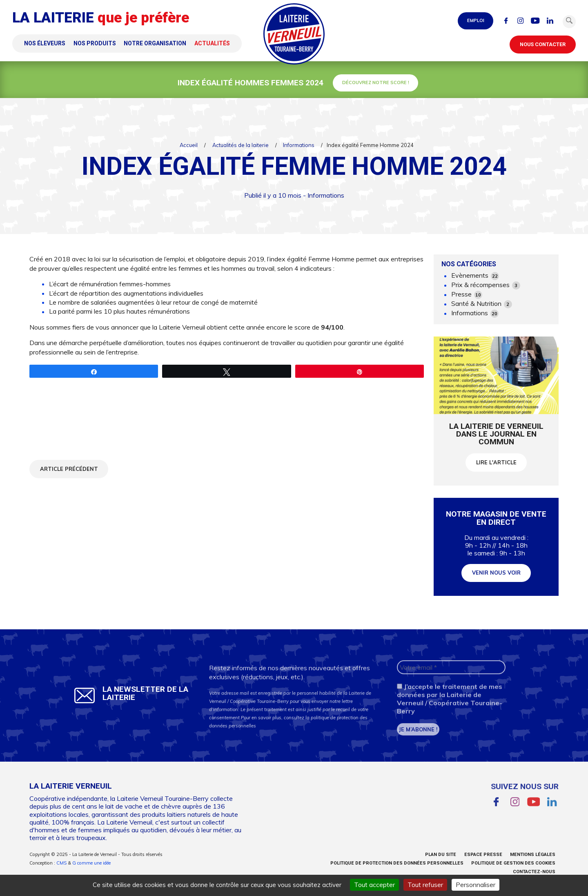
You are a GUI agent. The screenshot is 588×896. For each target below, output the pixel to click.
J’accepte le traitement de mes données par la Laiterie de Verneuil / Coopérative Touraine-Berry (450, 708)
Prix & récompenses (486, 285)
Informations (299, 145)
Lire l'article (496, 462)
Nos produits (95, 43)
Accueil (189, 145)
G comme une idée (91, 863)
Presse (467, 294)
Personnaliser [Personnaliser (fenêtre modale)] (476, 885)
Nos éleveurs (45, 43)
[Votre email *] (451, 677)
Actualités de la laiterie (241, 145)
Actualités (212, 43)
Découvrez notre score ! (376, 82)
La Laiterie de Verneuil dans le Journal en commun (496, 434)
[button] (569, 22)
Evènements (475, 276)
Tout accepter (374, 885)
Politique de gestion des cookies (513, 863)
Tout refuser (425, 885)
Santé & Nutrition (482, 304)
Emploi (476, 20)
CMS (61, 863)
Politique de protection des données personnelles (397, 863)
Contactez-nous (534, 872)
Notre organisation (155, 43)
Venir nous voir (496, 579)
